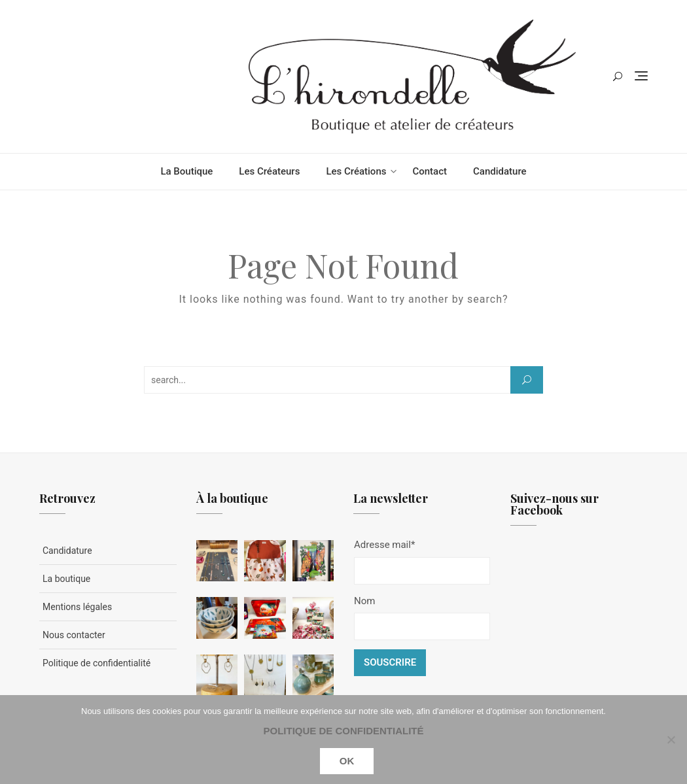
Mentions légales (77, 607)
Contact (430, 171)
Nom (364, 601)
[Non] (671, 740)
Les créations (356, 171)
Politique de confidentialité (97, 663)
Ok (347, 761)
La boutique (186, 171)
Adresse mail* (384, 545)
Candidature (500, 171)
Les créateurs (269, 171)
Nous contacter (74, 635)
